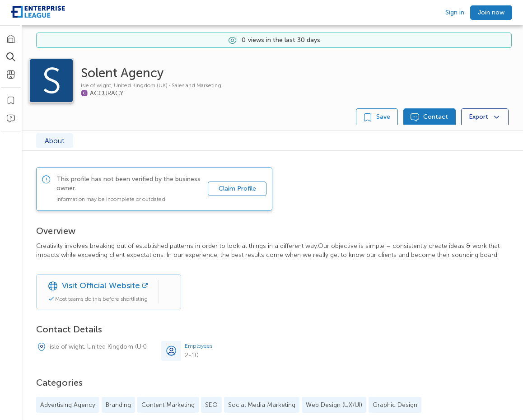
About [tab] (55, 141)
